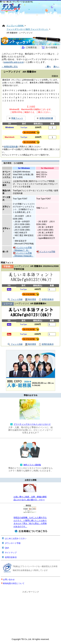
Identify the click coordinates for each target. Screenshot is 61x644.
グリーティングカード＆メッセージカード (32, 424)
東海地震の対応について (14, 583)
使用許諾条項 (46, 300)
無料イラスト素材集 (32, 465)
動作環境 (30, 300)
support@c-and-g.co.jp (14, 62)
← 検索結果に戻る (10, 67)
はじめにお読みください (16, 538)
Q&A (7, 548)
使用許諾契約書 (46, 118)
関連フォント (17, 118)
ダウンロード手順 (13, 543)
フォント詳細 (15, 300)
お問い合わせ (9, 580)
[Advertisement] (30, 19)
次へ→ (56, 67)
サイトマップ (11, 553)
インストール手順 (46, 252)
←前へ (48, 67)
